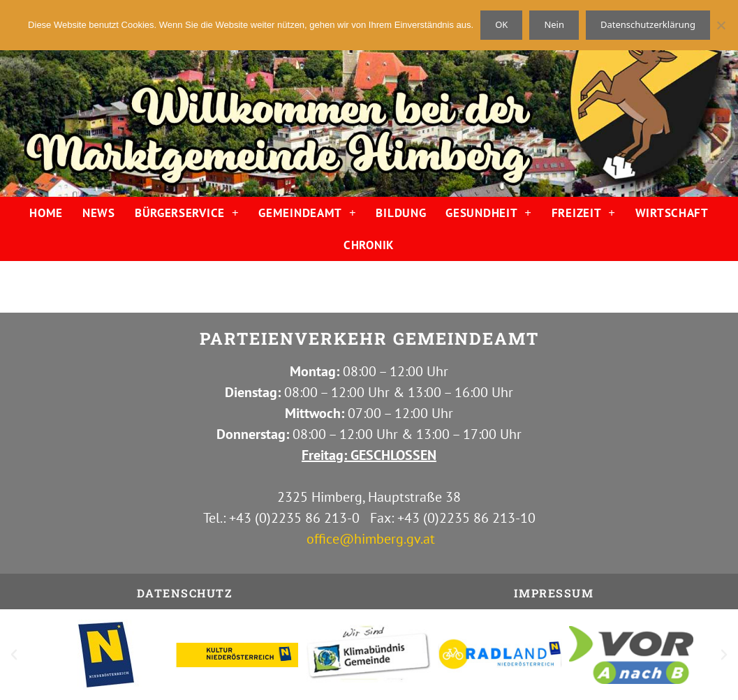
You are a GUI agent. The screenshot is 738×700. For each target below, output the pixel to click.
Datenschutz (185, 593)
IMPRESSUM (554, 593)
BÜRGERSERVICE (187, 213)
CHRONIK (369, 245)
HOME (46, 213)
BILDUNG (401, 213)
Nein (554, 24)
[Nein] (721, 25)
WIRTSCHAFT (672, 213)
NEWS (99, 213)
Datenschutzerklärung (648, 24)
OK (501, 24)
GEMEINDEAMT (307, 213)
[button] (14, 655)
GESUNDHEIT (488, 213)
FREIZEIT (584, 213)
